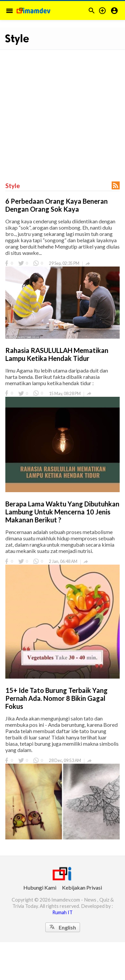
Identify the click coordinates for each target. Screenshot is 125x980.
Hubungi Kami (40, 887)
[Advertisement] (62, 112)
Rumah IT (62, 912)
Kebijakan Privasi (82, 887)
